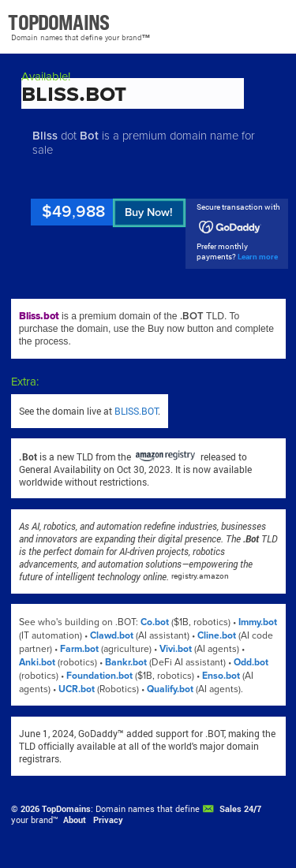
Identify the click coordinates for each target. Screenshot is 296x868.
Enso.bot (221, 676)
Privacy (108, 820)
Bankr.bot (126, 663)
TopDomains (66, 809)
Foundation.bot (99, 676)
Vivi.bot (176, 649)
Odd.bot (251, 663)
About (75, 820)
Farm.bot (79, 649)
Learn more (258, 257)
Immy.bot (258, 622)
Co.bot (155, 622)
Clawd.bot (112, 636)
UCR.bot (77, 689)
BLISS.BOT (136, 411)
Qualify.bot (170, 689)
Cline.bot (217, 636)
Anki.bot (37, 663)
